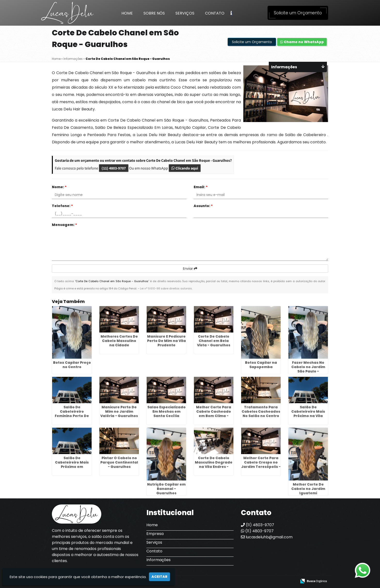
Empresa (155, 534)
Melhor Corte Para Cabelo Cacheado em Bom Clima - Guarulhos (214, 414)
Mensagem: (64, 225)
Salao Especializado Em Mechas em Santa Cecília (166, 411)
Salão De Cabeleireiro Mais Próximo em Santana (72, 464)
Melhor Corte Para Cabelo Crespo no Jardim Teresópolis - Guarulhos (261, 464)
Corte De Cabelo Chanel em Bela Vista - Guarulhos (214, 341)
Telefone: (62, 206)
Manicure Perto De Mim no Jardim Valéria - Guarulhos (119, 411)
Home (127, 13)
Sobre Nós (154, 13)
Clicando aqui (185, 168)
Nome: (59, 187)
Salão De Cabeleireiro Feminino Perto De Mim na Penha (72, 414)
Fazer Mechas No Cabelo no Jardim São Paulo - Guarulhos (308, 369)
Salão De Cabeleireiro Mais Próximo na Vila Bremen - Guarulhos (308, 414)
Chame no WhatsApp (302, 42)
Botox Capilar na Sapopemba (261, 365)
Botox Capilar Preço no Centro (72, 365)
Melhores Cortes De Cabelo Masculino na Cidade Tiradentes (119, 343)
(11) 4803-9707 (114, 168)
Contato (215, 13)
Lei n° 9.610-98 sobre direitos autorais (166, 288)
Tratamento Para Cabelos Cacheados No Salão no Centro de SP (261, 414)
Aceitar (159, 577)
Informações (158, 560)
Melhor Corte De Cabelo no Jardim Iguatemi (308, 489)
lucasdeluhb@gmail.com (267, 537)
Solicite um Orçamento (298, 13)
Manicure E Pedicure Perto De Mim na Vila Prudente (166, 341)
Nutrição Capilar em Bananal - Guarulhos (166, 489)
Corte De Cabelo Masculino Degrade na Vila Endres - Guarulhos (214, 464)
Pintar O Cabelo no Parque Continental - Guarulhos (119, 462)
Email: (201, 187)
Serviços (185, 13)
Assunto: (203, 206)
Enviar (190, 269)
